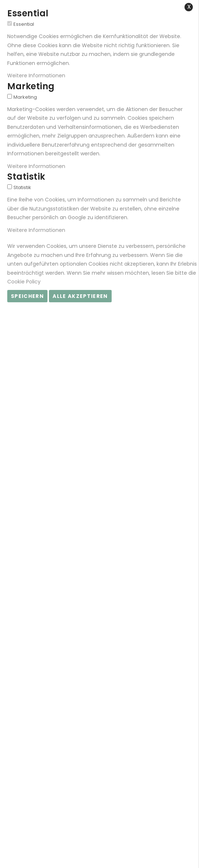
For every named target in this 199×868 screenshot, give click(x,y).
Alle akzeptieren (80, 296)
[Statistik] (10, 187)
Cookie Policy (24, 282)
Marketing (25, 97)
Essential (24, 24)
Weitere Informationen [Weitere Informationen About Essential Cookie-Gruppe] (36, 75)
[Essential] (10, 23)
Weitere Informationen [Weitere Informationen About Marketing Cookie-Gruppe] (36, 166)
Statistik (22, 187)
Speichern (27, 296)
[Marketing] (10, 96)
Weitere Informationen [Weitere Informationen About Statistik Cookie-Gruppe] (36, 230)
